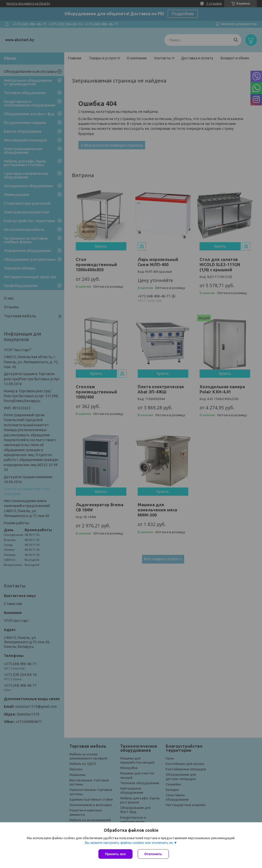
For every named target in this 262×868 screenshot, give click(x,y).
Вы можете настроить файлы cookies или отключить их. (129, 843)
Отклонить (153, 854)
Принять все (115, 854)
